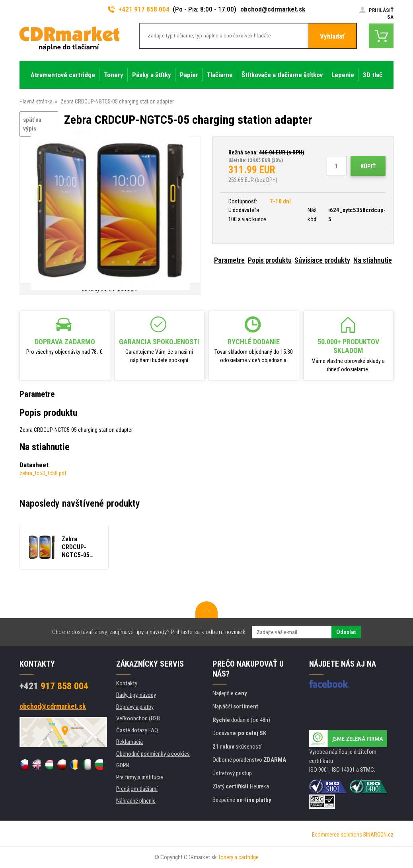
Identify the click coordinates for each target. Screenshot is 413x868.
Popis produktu (270, 260)
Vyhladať (332, 36)
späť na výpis (32, 124)
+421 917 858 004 (139, 9)
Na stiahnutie (373, 260)
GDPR (123, 765)
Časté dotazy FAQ (137, 730)
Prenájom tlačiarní (137, 789)
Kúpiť (368, 166)
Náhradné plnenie (136, 801)
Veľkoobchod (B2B (138, 718)
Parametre (229, 260)
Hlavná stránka (36, 101)
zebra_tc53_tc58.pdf (43, 473)
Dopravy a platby (135, 707)
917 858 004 (54, 686)
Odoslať (346, 632)
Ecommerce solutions (337, 835)
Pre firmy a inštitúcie (140, 777)
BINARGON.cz (378, 835)
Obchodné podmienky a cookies (153, 754)
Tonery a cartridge (238, 857)
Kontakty (127, 683)
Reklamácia (130, 742)
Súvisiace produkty (322, 260)
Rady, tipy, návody (136, 695)
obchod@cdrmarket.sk (273, 9)
